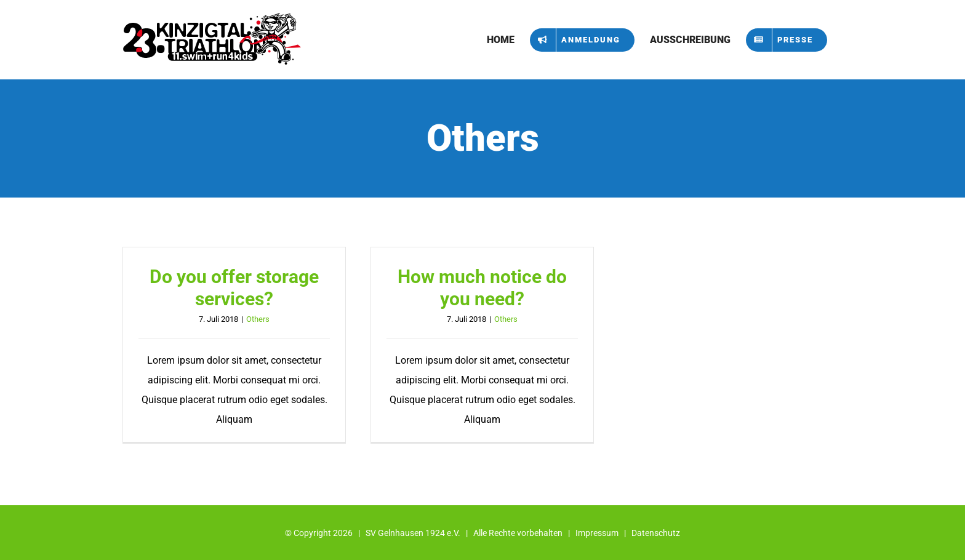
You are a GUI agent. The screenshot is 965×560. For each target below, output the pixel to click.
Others (258, 319)
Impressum (597, 533)
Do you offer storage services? (234, 288)
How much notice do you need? (482, 288)
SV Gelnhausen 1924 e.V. (413, 533)
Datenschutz (656, 533)
